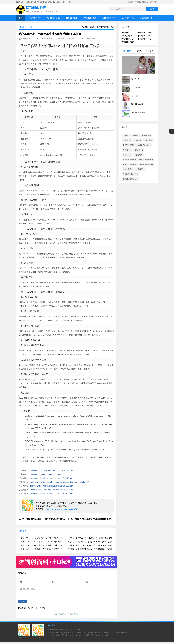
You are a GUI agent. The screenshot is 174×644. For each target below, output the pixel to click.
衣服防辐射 (127, 155)
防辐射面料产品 (53, 18)
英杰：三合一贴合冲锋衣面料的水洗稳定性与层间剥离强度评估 (43, 549)
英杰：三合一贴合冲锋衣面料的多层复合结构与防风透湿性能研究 (43, 538)
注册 (156, 2)
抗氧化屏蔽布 (128, 169)
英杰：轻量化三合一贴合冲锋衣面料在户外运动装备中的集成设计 (92, 545)
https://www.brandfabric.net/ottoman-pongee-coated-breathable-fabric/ (59, 482)
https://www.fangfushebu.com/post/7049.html (63, 509)
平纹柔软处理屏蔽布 (130, 179)
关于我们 (130, 2)
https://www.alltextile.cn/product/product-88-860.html (51, 486)
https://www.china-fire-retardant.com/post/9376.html (51, 490)
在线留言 (145, 2)
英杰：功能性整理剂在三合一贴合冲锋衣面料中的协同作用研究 (92, 549)
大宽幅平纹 (140, 169)
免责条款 (138, 2)
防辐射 (125, 135)
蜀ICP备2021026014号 (100, 637)
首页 (21, 18)
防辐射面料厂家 (127, 18)
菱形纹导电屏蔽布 (146, 160)
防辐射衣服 (147, 135)
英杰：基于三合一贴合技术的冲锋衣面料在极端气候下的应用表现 (92, 538)
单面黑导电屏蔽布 (130, 164)
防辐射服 (138, 140)
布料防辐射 (127, 150)
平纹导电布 (138, 155)
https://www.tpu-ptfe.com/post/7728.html (46, 474)
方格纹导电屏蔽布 (130, 160)
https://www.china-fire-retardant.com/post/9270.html (51, 470)
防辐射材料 (148, 140)
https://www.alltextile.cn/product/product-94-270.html (51, 478)
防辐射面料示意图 (144, 145)
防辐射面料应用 (90, 18)
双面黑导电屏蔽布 (146, 164)
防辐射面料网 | (63, 637)
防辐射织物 (138, 150)
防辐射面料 (135, 135)
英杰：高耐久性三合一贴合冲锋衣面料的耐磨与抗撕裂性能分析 (92, 542)
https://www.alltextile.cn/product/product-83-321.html (51, 494)
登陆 (151, 2)
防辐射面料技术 (109, 18)
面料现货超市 (127, 36)
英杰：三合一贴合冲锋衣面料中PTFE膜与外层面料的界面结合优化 (43, 542)
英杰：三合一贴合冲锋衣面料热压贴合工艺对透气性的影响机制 (43, 545)
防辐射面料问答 (146, 18)
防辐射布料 (127, 140)
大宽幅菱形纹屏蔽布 (130, 174)
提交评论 (22, 603)
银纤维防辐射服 (129, 145)
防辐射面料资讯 (35, 18)
